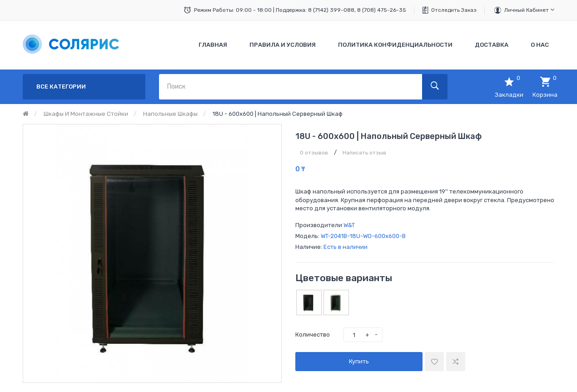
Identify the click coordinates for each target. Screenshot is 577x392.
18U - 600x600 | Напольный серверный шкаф (278, 114)
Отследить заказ (454, 10)
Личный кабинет (529, 10)
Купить (359, 361)
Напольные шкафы (170, 114)
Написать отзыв (364, 153)
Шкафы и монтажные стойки (86, 114)
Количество (313, 335)
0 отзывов (314, 153)
